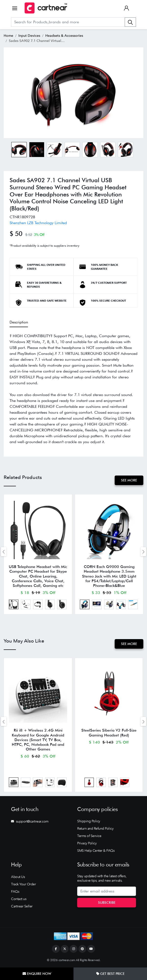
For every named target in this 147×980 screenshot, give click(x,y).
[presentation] (4, 552)
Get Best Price (110, 974)
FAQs (15, 892)
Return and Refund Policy (95, 829)
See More (129, 480)
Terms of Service (89, 836)
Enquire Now (37, 974)
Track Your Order (23, 885)
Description (19, 322)
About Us (18, 877)
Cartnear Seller (22, 907)
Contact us (19, 899)
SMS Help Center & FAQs (96, 851)
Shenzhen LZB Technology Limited (38, 223)
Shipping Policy (89, 822)
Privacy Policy (87, 844)
